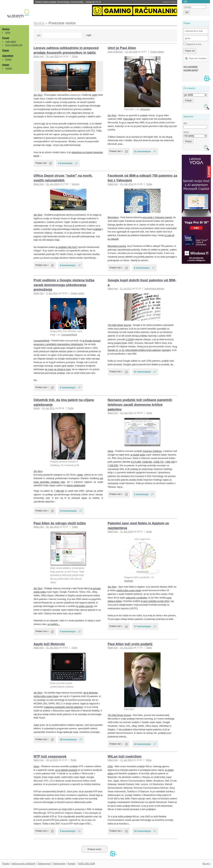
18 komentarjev (143, 744)
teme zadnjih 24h (14, 45)
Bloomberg (113, 217)
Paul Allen (129, 119)
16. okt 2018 (131, 52)
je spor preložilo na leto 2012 (155, 601)
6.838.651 (147, 462)
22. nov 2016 (53, 184)
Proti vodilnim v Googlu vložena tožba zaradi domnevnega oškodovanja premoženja (64, 285)
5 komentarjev (68, 631)
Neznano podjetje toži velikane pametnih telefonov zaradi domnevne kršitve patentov (140, 405)
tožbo (143, 455)
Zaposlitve (8, 56)
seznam (166, 350)
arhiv (8, 33)
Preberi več (41, 163)
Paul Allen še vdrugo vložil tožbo (60, 523)
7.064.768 (170, 462)
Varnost (76, 184)
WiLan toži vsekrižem (125, 756)
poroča (117, 246)
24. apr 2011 (48, 408)
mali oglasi (11, 42)
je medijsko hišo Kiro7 (67, 247)
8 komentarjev (68, 265)
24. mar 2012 (127, 184)
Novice (6, 29)
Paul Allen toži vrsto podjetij (130, 644)
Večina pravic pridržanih (23, 864)
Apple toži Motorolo (49, 644)
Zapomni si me (192, 44)
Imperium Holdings (152, 451)
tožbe (80, 475)
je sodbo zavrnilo (85, 606)
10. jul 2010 (52, 760)
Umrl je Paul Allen (122, 48)
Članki (6, 50)
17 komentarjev (143, 626)
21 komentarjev (143, 151)
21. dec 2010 (127, 532)
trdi (43, 124)
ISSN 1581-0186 (87, 864)
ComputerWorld (69, 335)
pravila (9, 68)
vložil (94, 95)
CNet (110, 766)
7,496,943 (59, 491)
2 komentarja (65, 163)
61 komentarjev (143, 372)
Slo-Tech (38, 95)
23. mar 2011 (127, 413)
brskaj (8, 59)
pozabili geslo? (191, 70)
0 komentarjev (68, 388)
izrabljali (97, 229)
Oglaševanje (59, 864)
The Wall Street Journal (119, 325)
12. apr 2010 (126, 760)
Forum (6, 38)
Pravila (6, 864)
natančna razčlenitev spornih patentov (63, 707)
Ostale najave (157, 52)
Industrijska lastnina (154, 289)
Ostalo (6, 65)
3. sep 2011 (52, 293)
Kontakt (72, 864)
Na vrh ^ (207, 864)
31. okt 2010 (52, 648)
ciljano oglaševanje (76, 485)
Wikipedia (145, 109)
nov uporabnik (190, 67)
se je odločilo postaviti (66, 770)
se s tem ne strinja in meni (58, 369)
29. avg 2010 (127, 648)
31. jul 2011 (126, 289)
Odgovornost (44, 864)
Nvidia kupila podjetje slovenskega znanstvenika (68, 2)
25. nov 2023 (53, 56)
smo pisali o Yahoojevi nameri (157, 217)
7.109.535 (113, 466)
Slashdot (129, 581)
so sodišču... (54, 624)
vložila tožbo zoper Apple (129, 590)
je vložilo (135, 455)
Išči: (39, 36)
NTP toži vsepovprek (50, 756)
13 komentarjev (68, 511)
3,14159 (130, 339)
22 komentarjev (143, 831)
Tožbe (75, 56)
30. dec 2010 (53, 527)
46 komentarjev (68, 739)
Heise (110, 451)
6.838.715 (158, 462)
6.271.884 (136, 462)
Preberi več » (116, 151)
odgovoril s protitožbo (136, 598)
